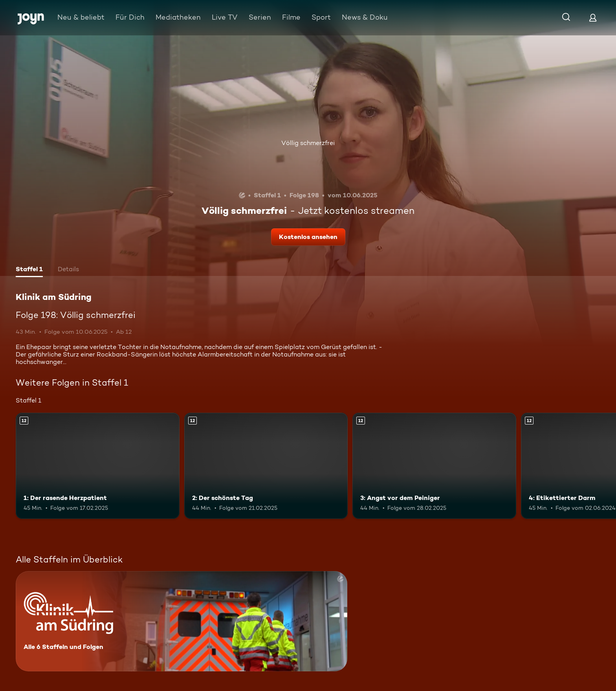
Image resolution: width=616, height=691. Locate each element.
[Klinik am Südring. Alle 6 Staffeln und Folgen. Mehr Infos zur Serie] (181, 621)
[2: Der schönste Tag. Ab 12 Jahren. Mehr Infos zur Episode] (266, 466)
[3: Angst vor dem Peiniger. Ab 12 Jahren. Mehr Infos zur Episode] (434, 466)
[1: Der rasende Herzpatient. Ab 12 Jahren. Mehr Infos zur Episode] (98, 466)
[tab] (29, 270)
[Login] (593, 17)
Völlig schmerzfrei (308, 143)
